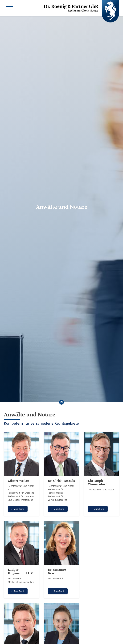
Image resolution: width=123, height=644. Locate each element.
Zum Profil (19, 509)
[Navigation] (9, 7)
